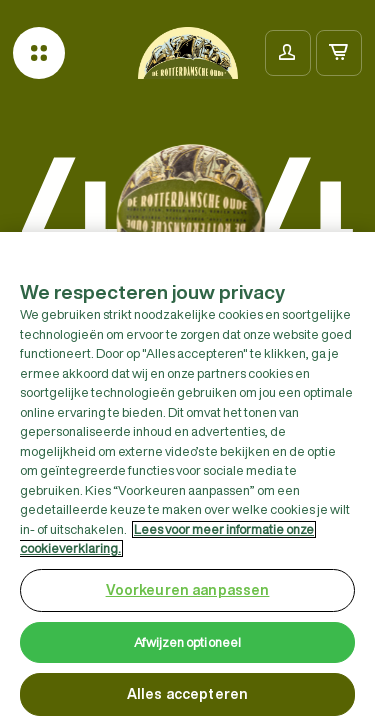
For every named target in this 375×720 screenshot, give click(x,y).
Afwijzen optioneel (187, 646)
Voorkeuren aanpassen (188, 594)
